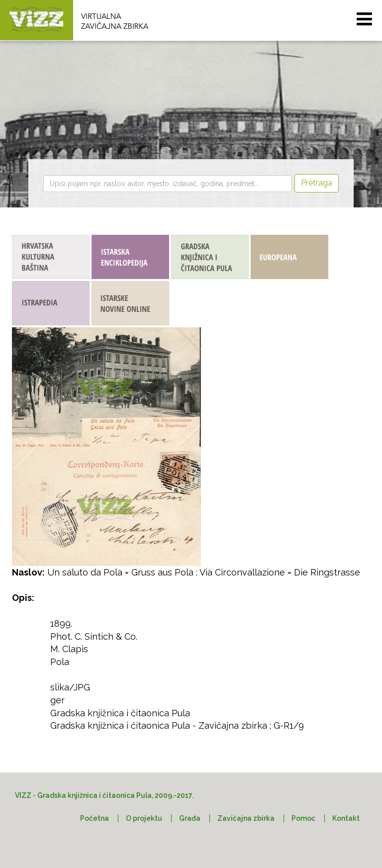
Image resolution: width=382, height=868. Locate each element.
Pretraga (317, 183)
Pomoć (303, 818)
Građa (190, 818)
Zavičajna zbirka (246, 818)
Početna (95, 818)
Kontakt (346, 818)
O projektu (144, 818)
